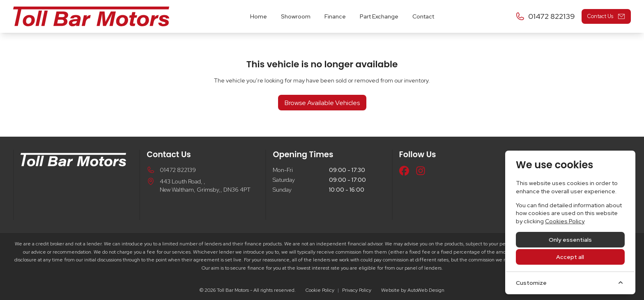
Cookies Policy (565, 221)
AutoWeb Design (426, 290)
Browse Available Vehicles (322, 103)
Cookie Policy (320, 290)
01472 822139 (178, 170)
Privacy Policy (357, 290)
